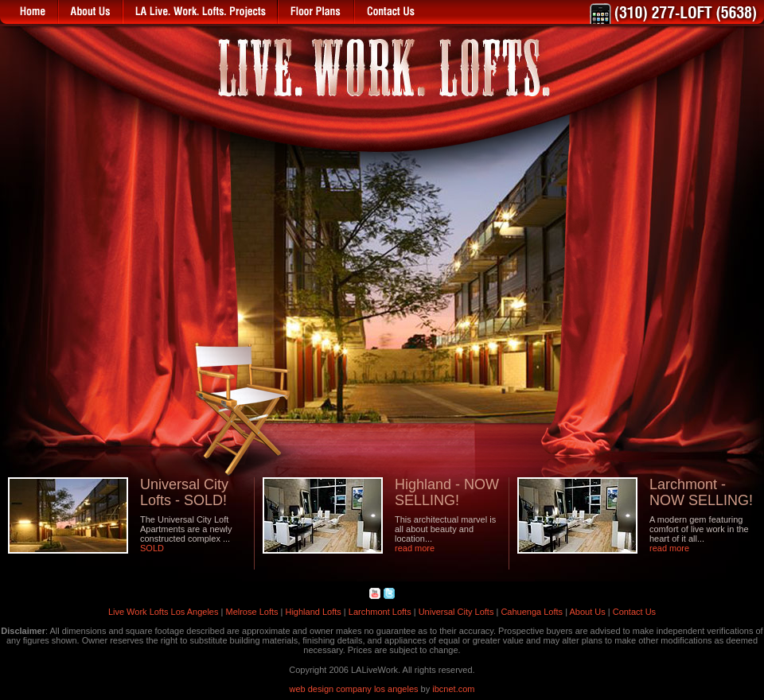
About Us (587, 612)
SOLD (152, 548)
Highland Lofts (313, 612)
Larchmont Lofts (380, 612)
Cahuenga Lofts (532, 612)
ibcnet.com (453, 689)
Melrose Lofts (251, 612)
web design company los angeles (354, 689)
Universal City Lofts (456, 612)
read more (415, 548)
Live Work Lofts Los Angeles (164, 612)
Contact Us (634, 612)
